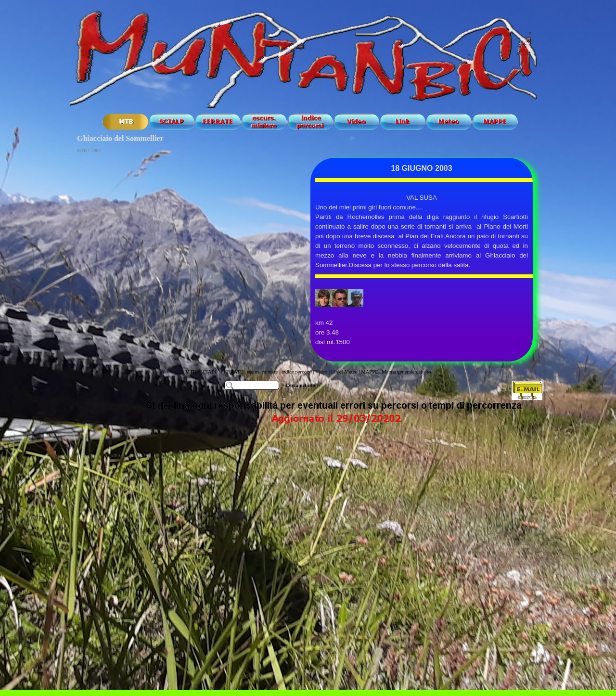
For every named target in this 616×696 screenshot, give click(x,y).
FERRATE (233, 372)
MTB (191, 372)
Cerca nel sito (300, 385)
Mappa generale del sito (406, 372)
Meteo (351, 372)
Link (336, 372)
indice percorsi (297, 372)
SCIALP (208, 372)
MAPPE (370, 372)
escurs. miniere (263, 372)
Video (321, 372)
